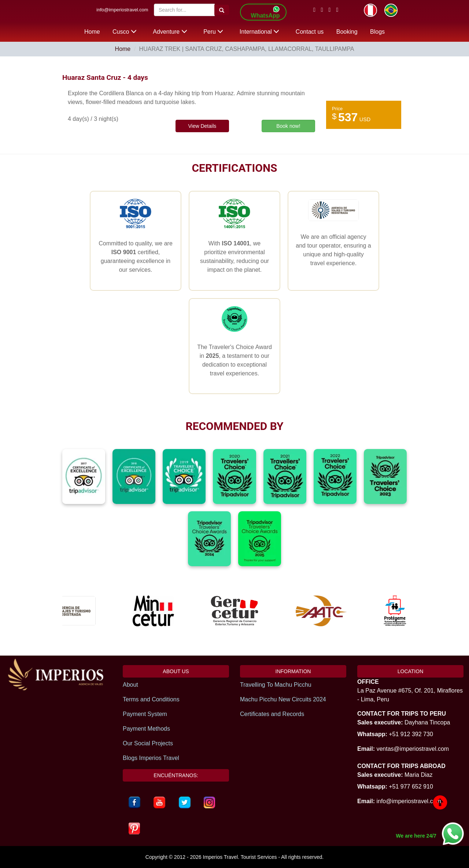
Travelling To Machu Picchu (276, 685)
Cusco (125, 32)
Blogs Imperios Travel (151, 758)
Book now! (288, 126)
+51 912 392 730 (411, 734)
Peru (213, 32)
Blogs (377, 32)
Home (92, 32)
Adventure (170, 32)
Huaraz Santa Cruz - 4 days (105, 77)
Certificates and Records (272, 714)
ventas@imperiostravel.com (413, 749)
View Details (202, 126)
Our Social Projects (148, 743)
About (130, 685)
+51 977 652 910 (411, 787)
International (260, 32)
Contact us (310, 32)
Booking (347, 32)
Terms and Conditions (151, 699)
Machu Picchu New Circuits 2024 (283, 699)
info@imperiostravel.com (122, 10)
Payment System (145, 714)
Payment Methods (146, 729)
